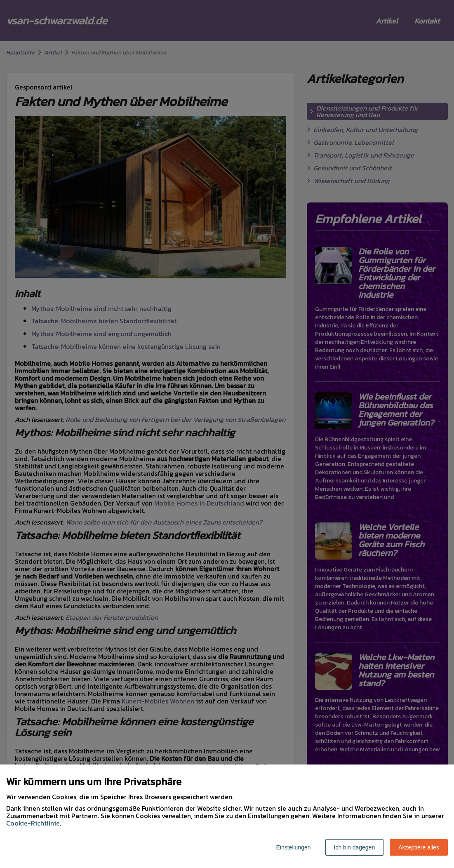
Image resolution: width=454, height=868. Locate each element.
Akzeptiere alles (419, 847)
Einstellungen (293, 847)
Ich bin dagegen (355, 847)
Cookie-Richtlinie (33, 823)
